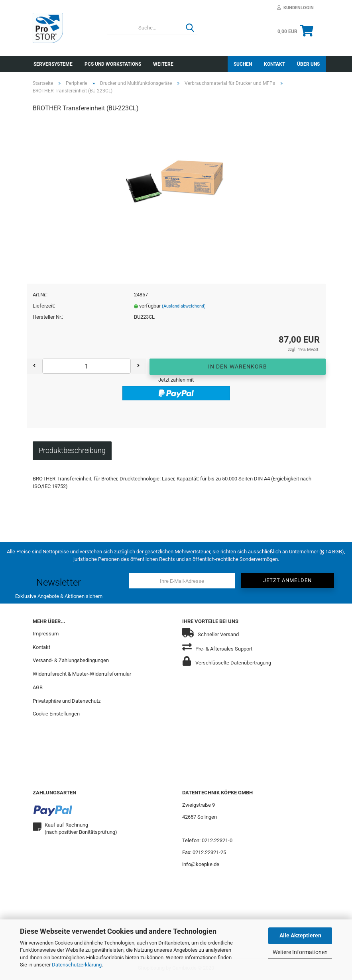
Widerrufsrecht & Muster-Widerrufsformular (82, 675)
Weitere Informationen (300, 952)
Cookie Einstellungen (56, 715)
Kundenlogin (295, 8)
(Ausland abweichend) (184, 308)
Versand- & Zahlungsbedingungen (71, 662)
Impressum (46, 635)
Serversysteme (53, 64)
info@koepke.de (201, 866)
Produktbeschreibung (72, 452)
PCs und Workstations (113, 64)
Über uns (308, 64)
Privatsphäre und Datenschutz (67, 703)
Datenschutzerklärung (77, 965)
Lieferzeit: (44, 307)
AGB (38, 689)
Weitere (163, 64)
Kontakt (274, 64)
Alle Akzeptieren (300, 935)
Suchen (243, 64)
